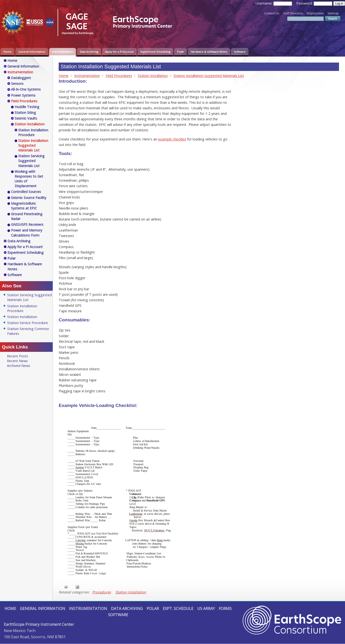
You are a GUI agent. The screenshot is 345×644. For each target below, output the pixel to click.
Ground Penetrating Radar (27, 216)
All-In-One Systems (26, 89)
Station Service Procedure (28, 323)
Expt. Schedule (178, 609)
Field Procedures (119, 76)
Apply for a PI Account (119, 52)
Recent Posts (17, 356)
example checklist (172, 139)
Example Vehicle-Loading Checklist (97, 405)
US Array (206, 609)
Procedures (102, 592)
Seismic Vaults (26, 118)
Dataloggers (21, 78)
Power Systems (23, 95)
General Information (32, 52)
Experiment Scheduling (155, 52)
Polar (181, 52)
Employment (315, 13)
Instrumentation (63, 52)
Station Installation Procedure (33, 132)
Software (240, 52)
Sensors (17, 84)
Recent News (17, 361)
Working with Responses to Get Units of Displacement (29, 179)
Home (7, 52)
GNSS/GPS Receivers (27, 224)
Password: (305, 3)
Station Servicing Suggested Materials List (31, 161)
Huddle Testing (27, 107)
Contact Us (272, 13)
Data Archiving (89, 52)
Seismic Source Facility (29, 198)
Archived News (19, 366)
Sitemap (333, 13)
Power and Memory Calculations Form (27, 233)
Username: (264, 3)
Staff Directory (293, 13)
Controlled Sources (26, 192)
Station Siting (25, 113)
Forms (225, 609)
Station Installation (153, 76)
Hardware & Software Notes (209, 52)
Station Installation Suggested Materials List (209, 76)
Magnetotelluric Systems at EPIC (24, 206)
